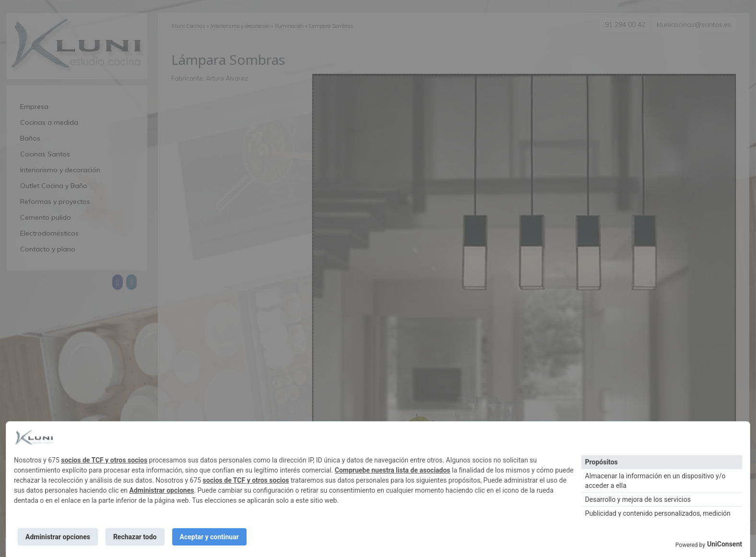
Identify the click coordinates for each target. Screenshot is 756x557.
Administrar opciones (162, 490)
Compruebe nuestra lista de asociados (393, 470)
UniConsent (725, 544)
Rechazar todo (135, 537)
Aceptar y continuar (209, 537)
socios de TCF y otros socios (104, 460)
